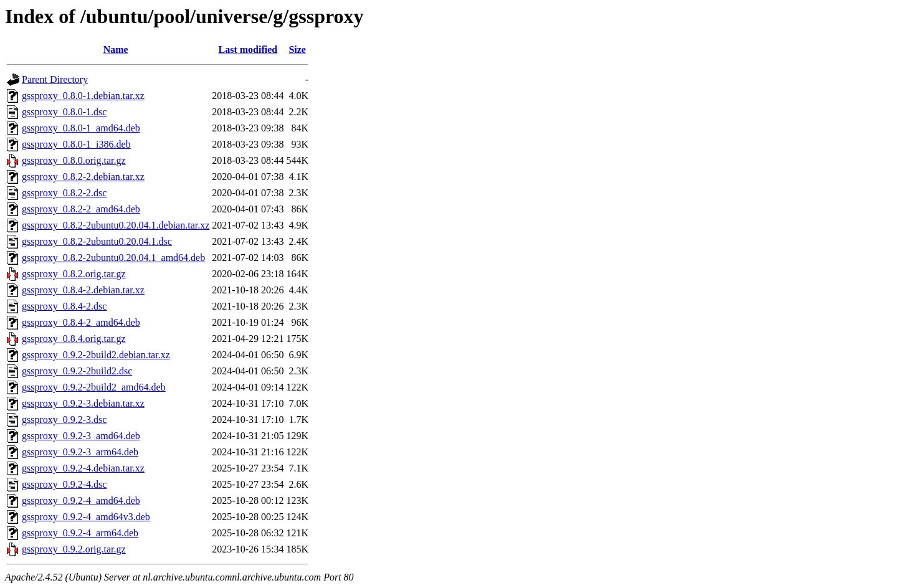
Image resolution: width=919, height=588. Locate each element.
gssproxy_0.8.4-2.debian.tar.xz (83, 290)
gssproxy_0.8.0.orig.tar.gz (74, 160)
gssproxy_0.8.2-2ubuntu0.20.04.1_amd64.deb (113, 258)
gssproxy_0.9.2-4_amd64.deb (81, 500)
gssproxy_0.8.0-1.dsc (64, 112)
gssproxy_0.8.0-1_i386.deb (76, 144)
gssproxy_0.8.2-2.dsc (64, 193)
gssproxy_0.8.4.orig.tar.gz (74, 339)
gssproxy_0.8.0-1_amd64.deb (81, 128)
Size (297, 50)
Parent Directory (55, 79)
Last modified (248, 50)
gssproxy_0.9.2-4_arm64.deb (80, 533)
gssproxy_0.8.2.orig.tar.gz (74, 274)
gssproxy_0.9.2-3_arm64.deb (80, 452)
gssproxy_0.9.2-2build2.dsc (77, 371)
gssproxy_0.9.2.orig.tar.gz (74, 549)
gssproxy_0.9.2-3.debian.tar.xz (83, 403)
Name (116, 50)
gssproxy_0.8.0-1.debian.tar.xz (83, 96)
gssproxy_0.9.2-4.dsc (64, 484)
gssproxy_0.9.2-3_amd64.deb (81, 436)
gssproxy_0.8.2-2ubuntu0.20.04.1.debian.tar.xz (116, 225)
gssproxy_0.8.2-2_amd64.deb (81, 209)
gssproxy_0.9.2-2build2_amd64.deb (94, 387)
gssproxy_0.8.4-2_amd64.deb (81, 322)
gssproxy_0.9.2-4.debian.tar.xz (83, 468)
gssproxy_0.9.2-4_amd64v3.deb (86, 517)
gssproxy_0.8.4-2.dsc (64, 306)
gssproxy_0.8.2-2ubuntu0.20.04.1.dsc (97, 241)
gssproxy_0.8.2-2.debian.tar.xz (83, 177)
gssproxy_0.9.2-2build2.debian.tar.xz (96, 355)
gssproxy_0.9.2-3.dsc (64, 420)
